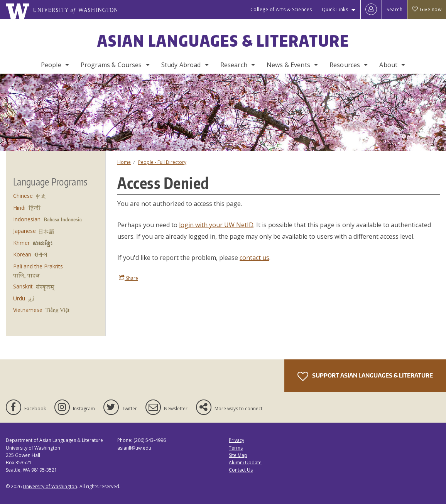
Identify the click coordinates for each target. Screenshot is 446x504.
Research (234, 65)
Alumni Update (245, 463)
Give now (427, 9)
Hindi (19, 208)
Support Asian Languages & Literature (365, 376)
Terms (236, 448)
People (51, 65)
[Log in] (371, 10)
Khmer (21, 243)
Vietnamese (28, 310)
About (388, 65)
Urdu (19, 298)
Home (124, 162)
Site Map (238, 455)
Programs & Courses (111, 65)
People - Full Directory (162, 162)
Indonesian (27, 219)
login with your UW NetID (216, 225)
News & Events (288, 65)
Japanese (24, 231)
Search (394, 9)
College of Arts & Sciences (281, 9)
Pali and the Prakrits (38, 266)
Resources (345, 65)
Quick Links (335, 9)
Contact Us (241, 470)
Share (128, 278)
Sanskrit (23, 286)
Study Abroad (181, 65)
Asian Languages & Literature (223, 41)
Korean (22, 254)
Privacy (237, 440)
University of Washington (50, 486)
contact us (254, 258)
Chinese (23, 196)
